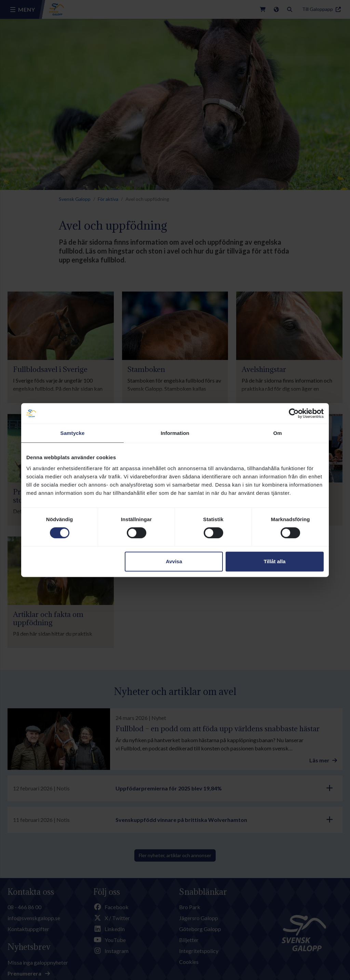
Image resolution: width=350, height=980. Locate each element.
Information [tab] (175, 433)
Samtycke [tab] (73, 433)
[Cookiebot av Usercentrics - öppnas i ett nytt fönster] (294, 413)
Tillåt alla (274, 561)
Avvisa (174, 561)
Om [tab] (277, 433)
